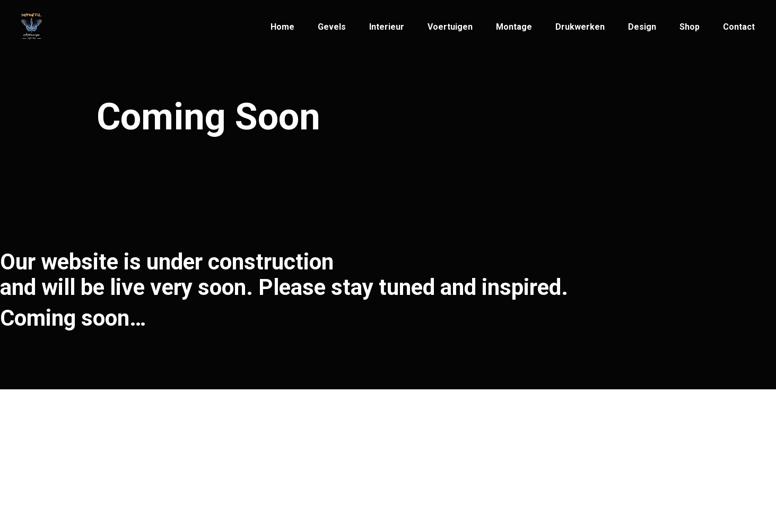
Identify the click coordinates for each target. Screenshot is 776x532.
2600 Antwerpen (431, 477)
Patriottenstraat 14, (436, 455)
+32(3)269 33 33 (281, 471)
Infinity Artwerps (163, 453)
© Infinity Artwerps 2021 (148, 472)
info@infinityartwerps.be (298, 455)
